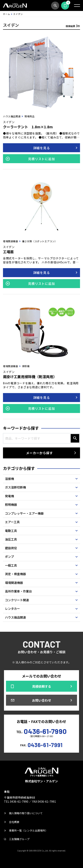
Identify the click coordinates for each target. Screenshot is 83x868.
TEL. (42, 731)
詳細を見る (42, 148)
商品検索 (55, 6)
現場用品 (29, 116)
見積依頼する (65, 6)
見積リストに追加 (41, 159)
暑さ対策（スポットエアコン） (40, 241)
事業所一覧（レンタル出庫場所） (28, 830)
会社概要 (14, 822)
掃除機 (26, 366)
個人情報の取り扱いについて (26, 813)
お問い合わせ (42, 700)
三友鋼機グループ (19, 839)
